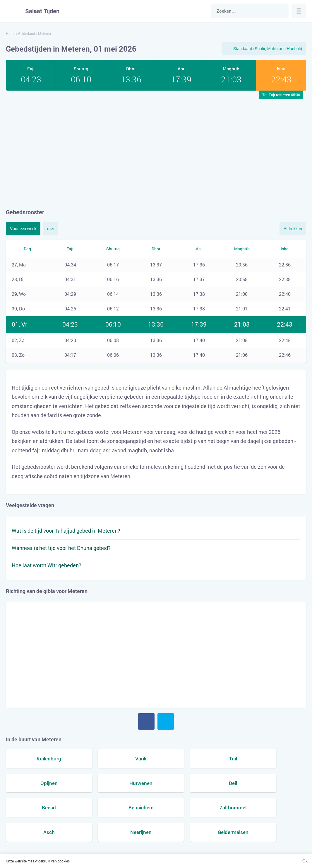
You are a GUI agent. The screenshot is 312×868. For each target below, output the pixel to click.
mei (50, 229)
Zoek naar (281, 11)
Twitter (166, 721)
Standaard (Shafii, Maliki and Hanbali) (268, 49)
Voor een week (23, 229)
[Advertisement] (156, 149)
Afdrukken (293, 229)
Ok (305, 861)
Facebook (146, 721)
